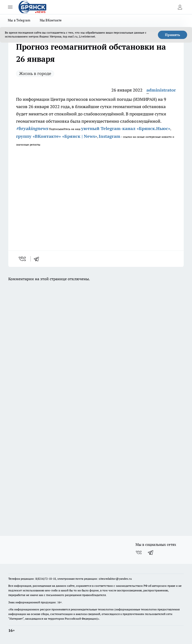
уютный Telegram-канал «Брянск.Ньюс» (126, 128)
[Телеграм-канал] (151, 552)
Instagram (110, 136)
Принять (173, 35)
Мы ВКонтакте (51, 20)
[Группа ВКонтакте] (139, 552)
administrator (161, 90)
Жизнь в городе (35, 73)
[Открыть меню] (10, 7)
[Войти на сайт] (180, 7)
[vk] (23, 259)
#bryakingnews (32, 128)
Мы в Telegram (19, 20)
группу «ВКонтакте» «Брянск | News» (57, 136)
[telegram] (38, 259)
